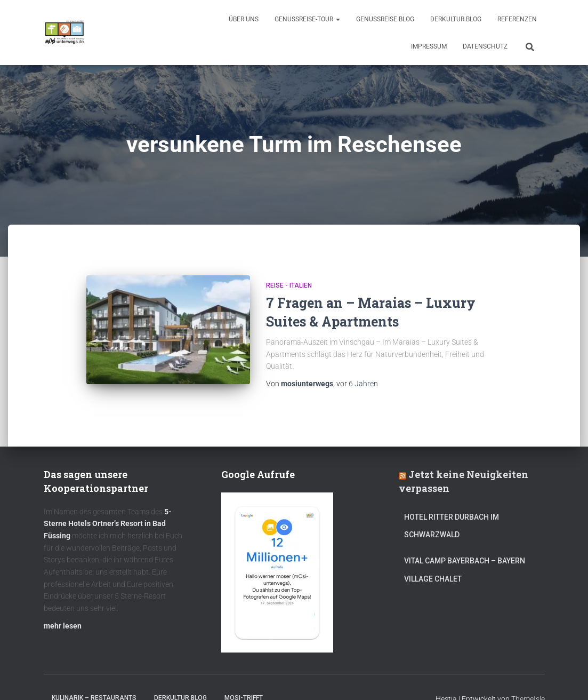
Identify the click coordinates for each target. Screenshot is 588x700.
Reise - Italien (289, 285)
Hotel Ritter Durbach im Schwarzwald (452, 526)
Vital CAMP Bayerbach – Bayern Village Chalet (465, 570)
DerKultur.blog (456, 19)
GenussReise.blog (385, 19)
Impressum (429, 46)
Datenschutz (485, 46)
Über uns (244, 19)
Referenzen (517, 19)
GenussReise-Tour (307, 19)
